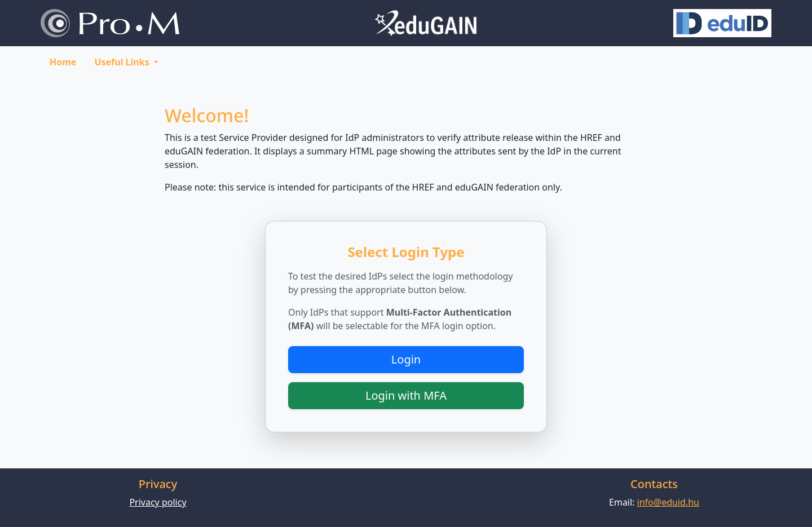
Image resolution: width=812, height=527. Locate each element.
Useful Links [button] (123, 62)
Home (63, 62)
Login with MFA (406, 395)
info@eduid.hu (668, 502)
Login (406, 359)
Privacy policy (158, 502)
